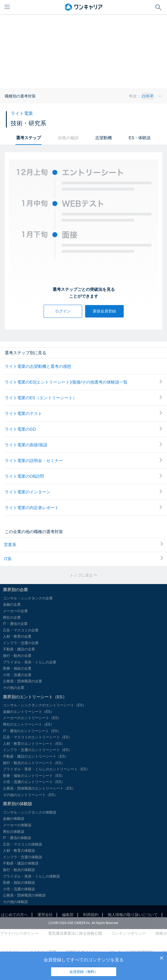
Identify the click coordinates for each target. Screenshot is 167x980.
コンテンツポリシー (129, 933)
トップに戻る (84, 575)
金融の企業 (12, 604)
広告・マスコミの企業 (21, 630)
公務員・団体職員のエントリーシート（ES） (39, 788)
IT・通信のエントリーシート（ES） (32, 731)
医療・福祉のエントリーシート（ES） (34, 776)
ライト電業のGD (83, 429)
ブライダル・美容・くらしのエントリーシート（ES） (46, 769)
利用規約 (91, 915)
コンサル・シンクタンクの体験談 (30, 812)
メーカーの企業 (15, 611)
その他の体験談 (15, 902)
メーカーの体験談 (17, 825)
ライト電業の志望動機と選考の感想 (38, 366)
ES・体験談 (140, 138)
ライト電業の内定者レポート (83, 507)
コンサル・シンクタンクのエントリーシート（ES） (44, 705)
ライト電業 (22, 113)
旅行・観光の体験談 (19, 870)
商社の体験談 (14, 832)
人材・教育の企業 (17, 636)
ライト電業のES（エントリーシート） (83, 398)
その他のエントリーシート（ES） (30, 795)
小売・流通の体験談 (19, 889)
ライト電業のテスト (83, 413)
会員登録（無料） (84, 972)
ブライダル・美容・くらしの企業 (30, 662)
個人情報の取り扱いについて (133, 915)
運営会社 (45, 915)
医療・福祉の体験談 (19, 883)
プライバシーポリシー (19, 933)
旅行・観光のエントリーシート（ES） (34, 763)
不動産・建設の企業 (19, 649)
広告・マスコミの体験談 (23, 844)
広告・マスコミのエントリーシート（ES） (37, 737)
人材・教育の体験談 (19, 851)
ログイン (63, 311)
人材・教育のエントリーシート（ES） (34, 744)
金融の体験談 (14, 819)
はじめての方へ (14, 915)
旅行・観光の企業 (17, 656)
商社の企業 (12, 617)
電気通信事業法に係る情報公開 (75, 933)
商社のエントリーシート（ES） (28, 724)
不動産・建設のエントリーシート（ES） (36, 756)
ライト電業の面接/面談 (83, 445)
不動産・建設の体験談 (21, 863)
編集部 (68, 915)
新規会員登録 (104, 311)
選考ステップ (28, 138)
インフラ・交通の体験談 (23, 857)
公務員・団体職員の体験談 (24, 895)
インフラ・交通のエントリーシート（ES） (37, 750)
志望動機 (104, 138)
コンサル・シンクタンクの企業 (28, 598)
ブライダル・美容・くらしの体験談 (31, 876)
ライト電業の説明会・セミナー (83, 460)
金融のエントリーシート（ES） (28, 712)
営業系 (83, 544)
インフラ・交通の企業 (21, 643)
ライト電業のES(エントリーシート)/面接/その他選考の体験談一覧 (83, 382)
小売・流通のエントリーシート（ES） (34, 782)
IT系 (83, 559)
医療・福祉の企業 (17, 668)
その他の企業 (14, 688)
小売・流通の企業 (17, 675)
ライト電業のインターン (83, 492)
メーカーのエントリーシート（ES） (32, 718)
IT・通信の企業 (15, 624)
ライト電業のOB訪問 (83, 476)
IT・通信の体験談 (17, 838)
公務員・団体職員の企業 (23, 681)
